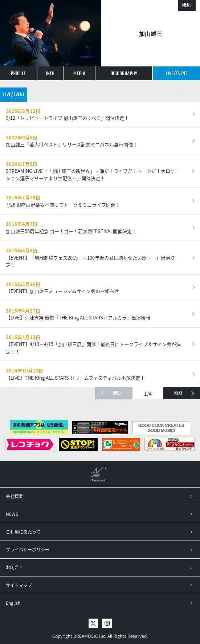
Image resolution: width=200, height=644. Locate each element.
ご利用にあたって (23, 532)
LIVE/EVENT (176, 74)
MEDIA (79, 74)
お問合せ (15, 567)
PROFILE (18, 74)
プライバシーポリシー (28, 550)
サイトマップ (19, 585)
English (13, 603)
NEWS (12, 514)
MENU (187, 5)
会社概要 (15, 496)
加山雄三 (151, 33)
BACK (117, 393)
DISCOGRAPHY (124, 74)
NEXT (178, 393)
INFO (50, 74)
